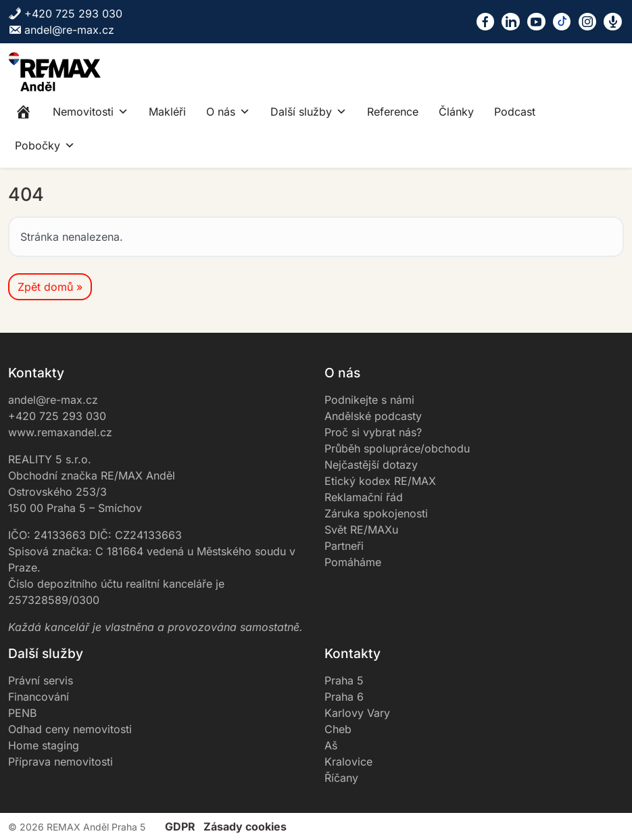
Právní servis (41, 680)
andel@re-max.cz (61, 30)
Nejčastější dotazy (371, 465)
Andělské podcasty (373, 416)
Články (456, 112)
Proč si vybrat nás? (373, 432)
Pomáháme (353, 562)
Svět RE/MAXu (361, 530)
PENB (22, 713)
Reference (393, 112)
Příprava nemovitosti (60, 762)
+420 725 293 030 (65, 14)
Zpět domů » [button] (50, 287)
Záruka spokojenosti (376, 513)
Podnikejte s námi (369, 400)
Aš (331, 745)
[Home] (24, 112)
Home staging (44, 745)
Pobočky (45, 145)
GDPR (180, 826)
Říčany (341, 778)
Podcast (515, 112)
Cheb (338, 729)
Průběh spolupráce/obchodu (397, 448)
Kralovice (348, 762)
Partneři (344, 546)
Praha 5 (344, 680)
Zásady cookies (245, 826)
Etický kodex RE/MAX (380, 481)
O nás (228, 112)
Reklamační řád (364, 497)
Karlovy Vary (357, 713)
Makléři (167, 112)
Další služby (309, 112)
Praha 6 (344, 697)
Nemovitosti (91, 112)
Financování (39, 697)
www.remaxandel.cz (60, 432)
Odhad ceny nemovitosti (70, 729)
